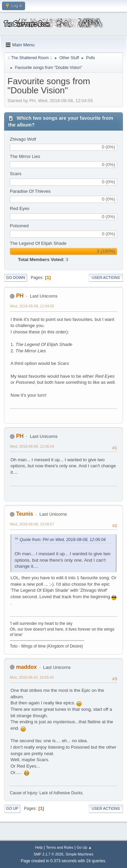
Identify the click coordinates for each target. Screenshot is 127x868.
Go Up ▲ (84, 847)
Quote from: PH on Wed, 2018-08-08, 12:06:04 (63, 540)
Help (39, 847)
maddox (26, 667)
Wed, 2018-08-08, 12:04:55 (32, 306)
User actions (106, 278)
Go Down (16, 278)
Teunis (24, 514)
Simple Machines (80, 854)
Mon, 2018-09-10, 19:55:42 (32, 677)
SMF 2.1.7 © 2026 (48, 854)
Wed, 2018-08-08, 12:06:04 (32, 446)
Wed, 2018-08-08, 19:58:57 (32, 524)
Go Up (12, 808)
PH (20, 296)
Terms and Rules (60, 847)
